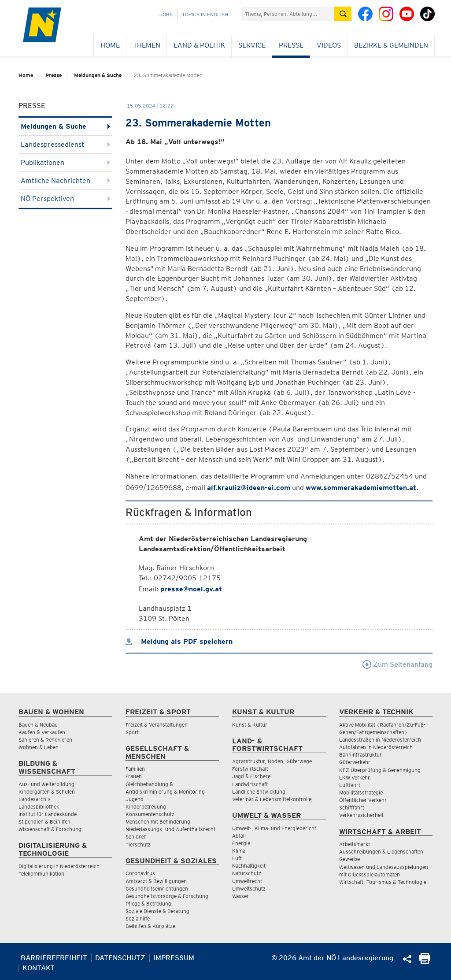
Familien (135, 769)
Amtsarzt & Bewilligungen (156, 881)
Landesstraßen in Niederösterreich (380, 740)
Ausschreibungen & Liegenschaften (381, 852)
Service (252, 45)
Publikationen (65, 162)
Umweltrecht (247, 881)
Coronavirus (140, 873)
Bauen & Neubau (38, 725)
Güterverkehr (355, 762)
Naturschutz (247, 873)
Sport (132, 732)
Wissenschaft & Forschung (50, 829)
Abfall (239, 836)
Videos (329, 45)
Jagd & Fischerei (252, 776)
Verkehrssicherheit (361, 815)
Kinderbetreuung (146, 807)
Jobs (166, 14)
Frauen (134, 776)
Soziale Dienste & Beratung (157, 911)
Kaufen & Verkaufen (42, 732)
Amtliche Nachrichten (65, 180)
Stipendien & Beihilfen (44, 822)
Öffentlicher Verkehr (363, 800)
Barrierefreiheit (54, 958)
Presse (291, 45)
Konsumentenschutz (150, 814)
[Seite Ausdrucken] (425, 961)
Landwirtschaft (250, 784)
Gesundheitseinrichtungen (157, 889)
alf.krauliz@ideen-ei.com (249, 488)
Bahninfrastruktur (360, 755)
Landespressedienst (65, 144)
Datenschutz (120, 958)
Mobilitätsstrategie (361, 793)
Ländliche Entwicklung (259, 792)
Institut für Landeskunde (48, 814)
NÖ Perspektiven (65, 199)
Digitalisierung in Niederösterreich (59, 866)
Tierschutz (138, 845)
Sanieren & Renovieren (45, 740)
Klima (239, 851)
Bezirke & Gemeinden (391, 45)
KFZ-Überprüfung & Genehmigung (380, 770)
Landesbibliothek (39, 807)
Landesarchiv (34, 799)
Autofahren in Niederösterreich (376, 747)
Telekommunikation (41, 874)
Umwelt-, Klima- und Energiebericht (274, 828)
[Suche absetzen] (343, 14)
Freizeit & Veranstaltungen (157, 725)
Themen (147, 45)
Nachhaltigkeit (249, 866)
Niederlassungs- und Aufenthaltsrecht (170, 829)
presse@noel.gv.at (191, 589)
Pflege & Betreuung (148, 904)
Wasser (240, 896)
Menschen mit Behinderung (158, 822)
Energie (241, 843)
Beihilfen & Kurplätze (150, 926)
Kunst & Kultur (250, 725)
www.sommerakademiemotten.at (361, 488)
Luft (237, 858)
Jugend (135, 799)
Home (110, 45)
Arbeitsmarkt (355, 844)
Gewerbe (349, 859)
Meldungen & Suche (98, 75)
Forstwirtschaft (250, 769)
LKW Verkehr (355, 778)
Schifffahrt (352, 807)
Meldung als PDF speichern (179, 641)
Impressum (174, 958)
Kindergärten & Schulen (47, 792)
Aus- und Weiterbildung (46, 784)
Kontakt (39, 968)
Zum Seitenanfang (397, 664)
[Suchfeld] (288, 14)
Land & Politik (199, 45)
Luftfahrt (350, 785)
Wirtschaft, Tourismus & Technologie (383, 882)
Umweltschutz (249, 889)
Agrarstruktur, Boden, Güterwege (272, 761)
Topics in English (205, 14)
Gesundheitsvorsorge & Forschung (167, 896)
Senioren (136, 837)
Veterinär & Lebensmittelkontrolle (272, 799)
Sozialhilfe (138, 919)
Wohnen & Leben (39, 747)
